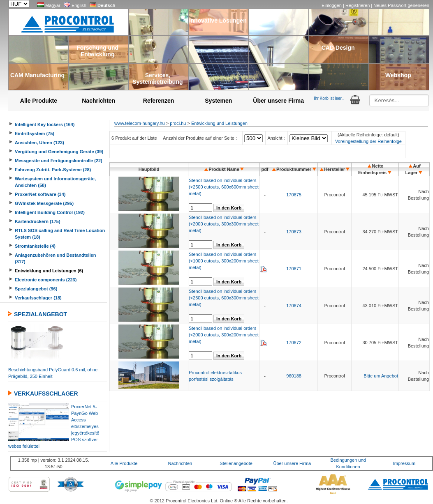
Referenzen (159, 101)
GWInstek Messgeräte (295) (44, 203)
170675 (294, 195)
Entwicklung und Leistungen (219, 123)
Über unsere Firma (278, 101)
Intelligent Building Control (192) (50, 212)
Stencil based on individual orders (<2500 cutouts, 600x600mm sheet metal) (224, 187)
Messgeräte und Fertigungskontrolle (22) (59, 161)
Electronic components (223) (46, 280)
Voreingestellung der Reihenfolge (368, 141)
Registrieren (358, 5)
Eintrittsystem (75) (35, 133)
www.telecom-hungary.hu (140, 123)
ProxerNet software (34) (40, 194)
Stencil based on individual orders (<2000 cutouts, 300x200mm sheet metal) (224, 335)
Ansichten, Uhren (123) (39, 143)
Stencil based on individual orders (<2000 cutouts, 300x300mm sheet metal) (224, 224)
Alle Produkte (39, 101)
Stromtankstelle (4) (35, 246)
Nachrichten (98, 101)
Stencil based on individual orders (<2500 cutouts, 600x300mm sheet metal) (224, 298)
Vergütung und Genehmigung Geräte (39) (59, 152)
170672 (294, 343)
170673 (294, 232)
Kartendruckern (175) (38, 221)
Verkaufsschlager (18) (38, 298)
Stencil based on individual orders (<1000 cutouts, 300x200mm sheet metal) (224, 261)
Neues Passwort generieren (401, 5)
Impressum (404, 463)
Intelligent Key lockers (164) (45, 124)
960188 (294, 376)
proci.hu (178, 123)
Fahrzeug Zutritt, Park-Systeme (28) (53, 170)
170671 (294, 269)
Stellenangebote (236, 463)
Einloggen (332, 5)
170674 (294, 306)
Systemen (218, 101)
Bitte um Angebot (381, 376)
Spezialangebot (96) (36, 289)
